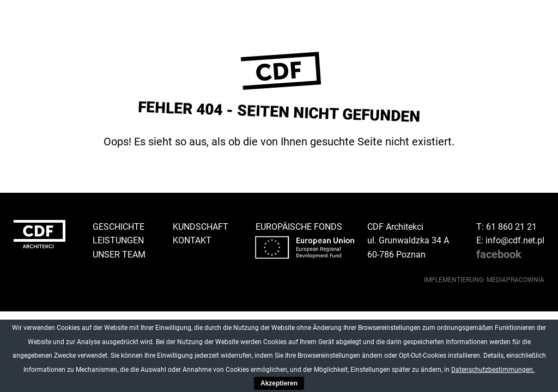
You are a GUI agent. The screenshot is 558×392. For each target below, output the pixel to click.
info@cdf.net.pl (515, 240)
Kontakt (192, 240)
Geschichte (119, 227)
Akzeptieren (279, 383)
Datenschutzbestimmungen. (493, 370)
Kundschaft (201, 227)
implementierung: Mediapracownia (484, 280)
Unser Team (119, 255)
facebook (499, 254)
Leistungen (118, 240)
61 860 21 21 (511, 227)
